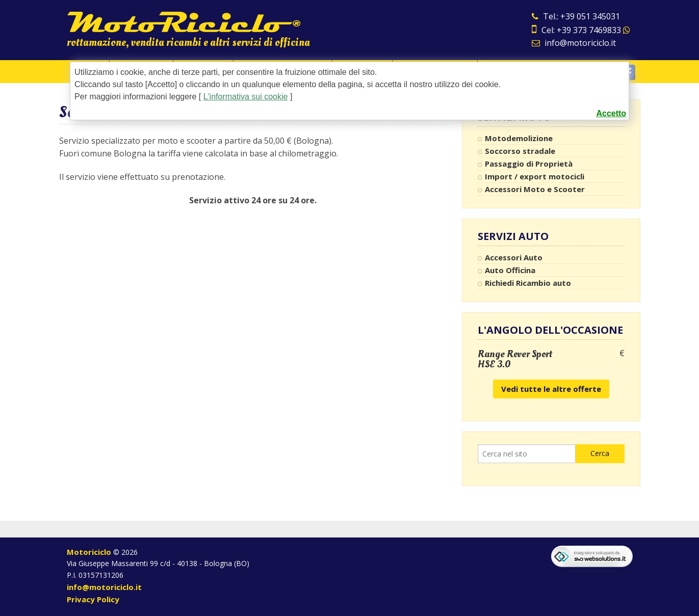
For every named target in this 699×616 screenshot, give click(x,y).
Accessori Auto (514, 257)
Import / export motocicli (535, 176)
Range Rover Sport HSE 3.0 (515, 359)
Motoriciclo (89, 552)
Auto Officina (510, 270)
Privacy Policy (93, 599)
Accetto (611, 113)
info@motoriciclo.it (574, 43)
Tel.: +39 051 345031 (576, 16)
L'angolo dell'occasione (550, 330)
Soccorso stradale (520, 151)
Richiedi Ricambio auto (528, 283)
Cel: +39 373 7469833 (581, 30)
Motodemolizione (519, 138)
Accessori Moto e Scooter (535, 189)
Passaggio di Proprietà (529, 164)
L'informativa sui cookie (246, 97)
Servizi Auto (513, 236)
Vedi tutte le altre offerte (551, 389)
